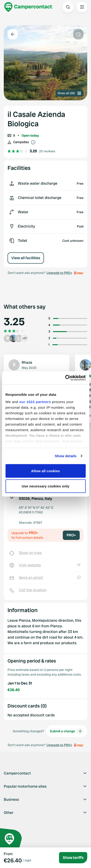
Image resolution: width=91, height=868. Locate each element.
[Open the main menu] (82, 7)
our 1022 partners (35, 402)
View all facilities (26, 258)
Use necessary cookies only (45, 486)
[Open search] (68, 7)
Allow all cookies (45, 471)
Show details (66, 456)
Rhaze (27, 362)
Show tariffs (73, 858)
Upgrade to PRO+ (59, 273)
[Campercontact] (28, 7)
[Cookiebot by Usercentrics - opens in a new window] (65, 378)
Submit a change (67, 731)
